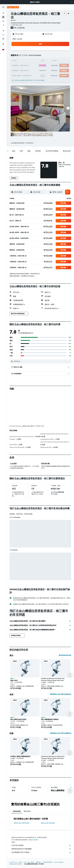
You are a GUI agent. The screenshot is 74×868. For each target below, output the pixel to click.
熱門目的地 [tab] (27, 779)
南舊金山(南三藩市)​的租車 (22, 791)
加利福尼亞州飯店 (48, 830)
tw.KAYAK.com (13, 830)
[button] (72, 2)
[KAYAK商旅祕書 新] (3, 39)
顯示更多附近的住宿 (65, 623)
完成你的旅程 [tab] (17, 779)
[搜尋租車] (3, 21)
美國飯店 (38, 830)
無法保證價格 (34, 808)
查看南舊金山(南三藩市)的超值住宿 (61, 662)
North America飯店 (29, 830)
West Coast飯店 (59, 830)
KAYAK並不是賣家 (41, 814)
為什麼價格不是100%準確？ (41, 821)
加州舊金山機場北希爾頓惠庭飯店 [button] (20, 725)
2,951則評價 (20, 28)
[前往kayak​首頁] (13, 7)
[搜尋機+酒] (3, 25)
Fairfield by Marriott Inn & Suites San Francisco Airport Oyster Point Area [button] (53, 648)
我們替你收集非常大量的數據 (41, 817)
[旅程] (3, 44)
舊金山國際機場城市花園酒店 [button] (50, 688)
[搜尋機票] (3, 13)
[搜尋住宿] (3, 17)
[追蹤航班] (3, 35)
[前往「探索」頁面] (3, 31)
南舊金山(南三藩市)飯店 (48, 791)
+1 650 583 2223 (16, 25)
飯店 (20, 830)
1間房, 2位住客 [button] (17, 39)
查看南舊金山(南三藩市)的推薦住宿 (61, 701)
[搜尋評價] (42, 361)
